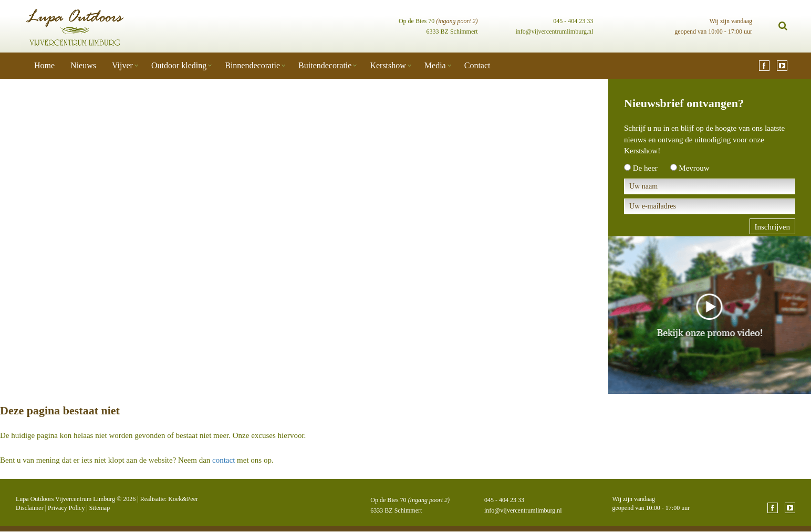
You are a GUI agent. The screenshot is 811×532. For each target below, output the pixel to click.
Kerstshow (388, 65)
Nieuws (83, 65)
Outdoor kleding (179, 65)
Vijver (122, 65)
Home (44, 65)
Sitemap (100, 508)
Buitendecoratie (325, 65)
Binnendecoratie (252, 65)
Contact (477, 65)
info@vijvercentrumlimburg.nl (554, 32)
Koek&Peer (183, 499)
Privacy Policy (66, 508)
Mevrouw (694, 168)
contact (223, 460)
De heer (645, 168)
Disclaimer (30, 508)
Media (435, 65)
